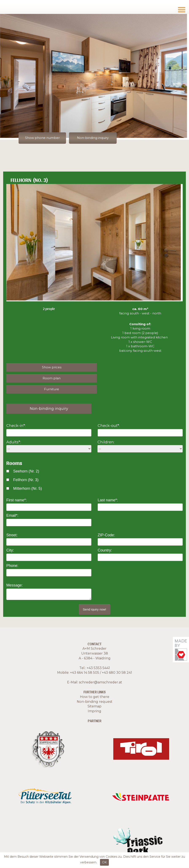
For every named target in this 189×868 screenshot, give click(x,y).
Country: (105, 539)
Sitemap (94, 696)
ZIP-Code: (106, 524)
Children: (106, 431)
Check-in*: (16, 415)
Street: (12, 524)
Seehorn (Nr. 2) (26, 460)
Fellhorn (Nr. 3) (26, 469)
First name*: (17, 489)
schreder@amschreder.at (101, 671)
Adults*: (13, 431)
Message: (15, 574)
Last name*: (108, 489)
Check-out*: (109, 415)
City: (10, 539)
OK (104, 862)
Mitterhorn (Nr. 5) (27, 478)
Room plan (137, 367)
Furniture (49, 378)
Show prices (49, 367)
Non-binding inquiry (94, 138)
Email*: (12, 505)
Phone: (12, 555)
